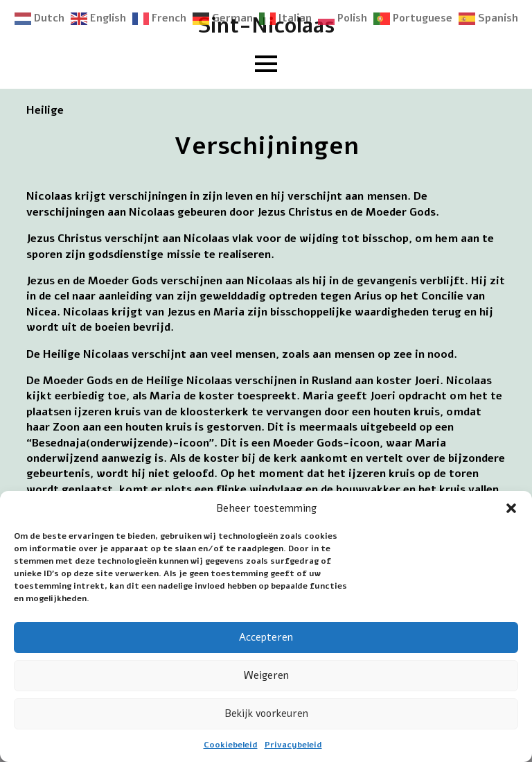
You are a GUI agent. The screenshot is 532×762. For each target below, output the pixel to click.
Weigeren (266, 675)
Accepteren (266, 637)
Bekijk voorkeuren (266, 713)
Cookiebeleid (231, 745)
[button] (511, 508)
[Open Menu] (266, 64)
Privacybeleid (293, 745)
